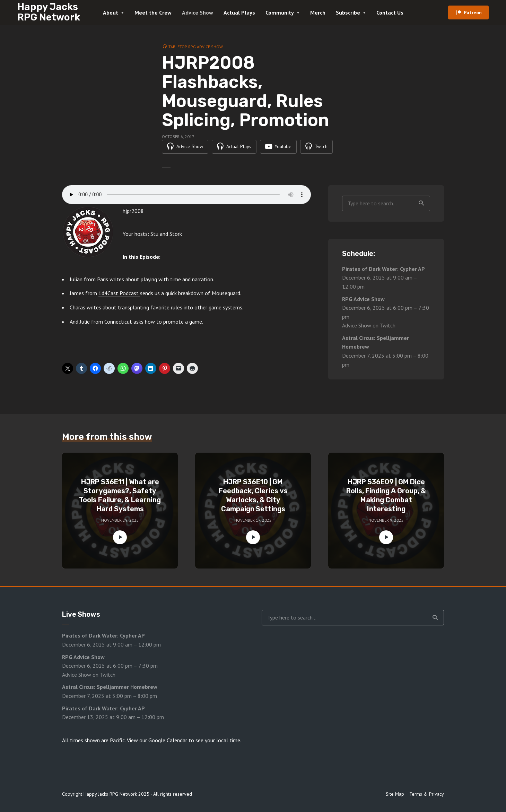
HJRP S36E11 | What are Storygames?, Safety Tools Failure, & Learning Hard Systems (120, 495)
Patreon (473, 12)
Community (280, 12)
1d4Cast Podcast (119, 293)
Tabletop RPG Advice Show (196, 47)
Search (421, 203)
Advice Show (198, 12)
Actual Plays (239, 12)
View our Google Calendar (157, 740)
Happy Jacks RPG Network (49, 12)
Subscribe (348, 12)
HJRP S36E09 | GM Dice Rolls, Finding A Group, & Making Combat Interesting (386, 495)
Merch (318, 12)
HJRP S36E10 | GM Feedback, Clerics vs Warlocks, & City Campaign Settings (253, 495)
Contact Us (390, 12)
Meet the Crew (153, 12)
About (111, 12)
